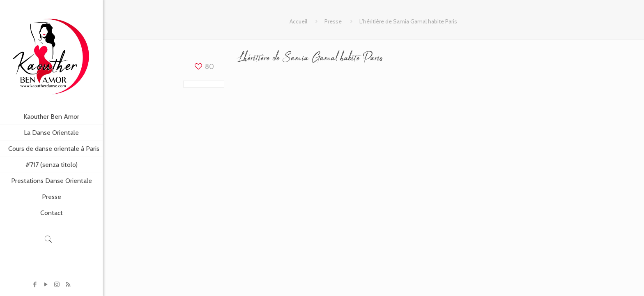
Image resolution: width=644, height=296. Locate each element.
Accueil (298, 21)
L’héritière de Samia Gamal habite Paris (408, 21)
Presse (333, 21)
